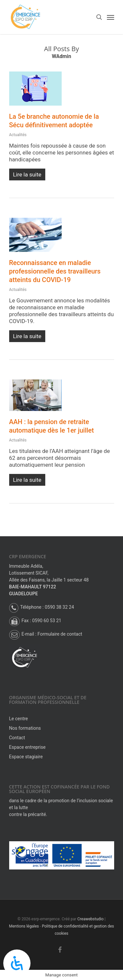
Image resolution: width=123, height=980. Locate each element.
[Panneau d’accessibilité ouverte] (17, 963)
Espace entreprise (27, 747)
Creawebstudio (91, 919)
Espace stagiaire (26, 757)
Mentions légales (24, 926)
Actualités (18, 135)
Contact (17, 738)
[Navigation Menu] (111, 17)
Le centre (19, 719)
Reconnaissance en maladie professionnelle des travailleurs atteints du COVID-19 (55, 271)
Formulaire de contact (60, 634)
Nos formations (25, 728)
